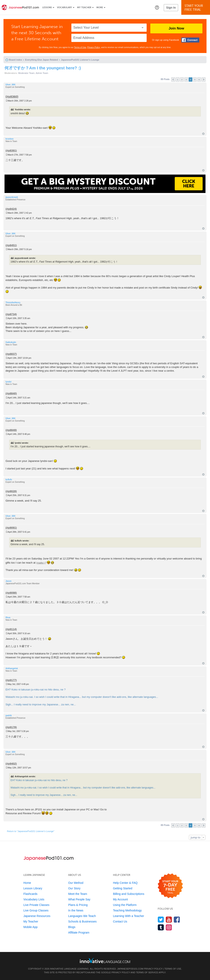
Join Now (176, 28)
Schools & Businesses (82, 921)
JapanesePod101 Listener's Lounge (80, 60)
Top (203, 134)
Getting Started (123, 888)
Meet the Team (78, 894)
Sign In (171, 8)
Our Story (74, 888)
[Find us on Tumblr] (161, 927)
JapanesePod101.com (130, 969)
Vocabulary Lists (34, 899)
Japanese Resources (37, 916)
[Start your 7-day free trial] (170, 886)
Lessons (47, 7)
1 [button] (178, 80)
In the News (76, 910)
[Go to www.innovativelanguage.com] (105, 960)
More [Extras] (100, 7)
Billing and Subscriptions (129, 894)
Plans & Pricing (78, 905)
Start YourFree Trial (196, 8)
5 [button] (195, 80)
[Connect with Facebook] (190, 40)
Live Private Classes (36, 905)
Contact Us (120, 921)
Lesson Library (33, 888)
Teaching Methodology (127, 910)
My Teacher (84, 7)
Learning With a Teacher (129, 916)
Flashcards (30, 894)
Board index (16, 60)
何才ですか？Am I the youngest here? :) (43, 68)
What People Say (79, 899)
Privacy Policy (94, 47)
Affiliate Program (79, 933)
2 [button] (182, 80)
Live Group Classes (36, 910)
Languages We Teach (82, 916)
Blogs (72, 927)
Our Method (76, 883)
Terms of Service (147, 972)
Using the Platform (125, 905)
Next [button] (204, 80)
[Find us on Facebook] (177, 920)
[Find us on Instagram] (169, 927)
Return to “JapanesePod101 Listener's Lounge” (31, 831)
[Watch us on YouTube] (169, 920)
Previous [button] (173, 80)
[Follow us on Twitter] (161, 920)
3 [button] (186, 80)
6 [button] (199, 80)
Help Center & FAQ (125, 883)
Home (27, 883)
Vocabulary (64, 7)
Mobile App (30, 927)
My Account (120, 899)
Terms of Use (80, 47)
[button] (157, 7)
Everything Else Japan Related (41, 60)
